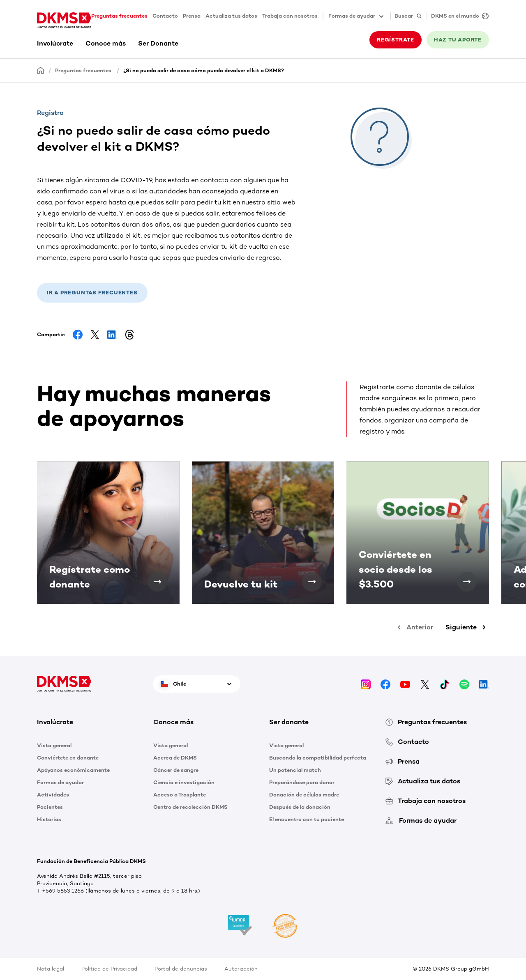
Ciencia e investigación (184, 782)
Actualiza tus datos (231, 16)
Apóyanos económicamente (73, 770)
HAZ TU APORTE (458, 40)
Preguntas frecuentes (119, 16)
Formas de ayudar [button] (357, 16)
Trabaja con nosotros (290, 16)
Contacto (165, 16)
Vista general (54, 745)
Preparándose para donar (302, 782)
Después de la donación (300, 807)
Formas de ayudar (60, 782)
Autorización (241, 969)
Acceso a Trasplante (180, 795)
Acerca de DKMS (175, 758)
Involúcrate (55, 43)
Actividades (53, 795)
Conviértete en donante (68, 758)
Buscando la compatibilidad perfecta (318, 758)
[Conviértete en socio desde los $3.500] (467, 582)
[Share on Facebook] (78, 335)
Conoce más (106, 43)
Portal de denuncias (181, 969)
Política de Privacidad (109, 969)
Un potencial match (295, 770)
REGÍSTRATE (396, 40)
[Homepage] (41, 70)
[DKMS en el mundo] (458, 16)
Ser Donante (158, 43)
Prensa (192, 16)
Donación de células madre (304, 795)
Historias (49, 819)
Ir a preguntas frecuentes (92, 293)
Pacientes (50, 807)
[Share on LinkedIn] (112, 335)
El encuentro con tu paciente (307, 819)
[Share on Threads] (129, 335)
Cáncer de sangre (176, 770)
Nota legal (51, 969)
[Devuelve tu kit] (312, 582)
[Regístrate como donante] (157, 582)
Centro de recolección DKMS (190, 807)
